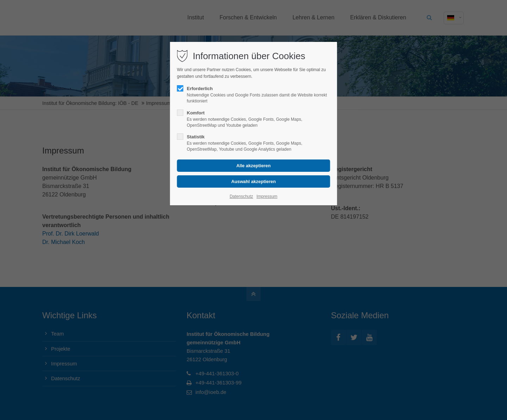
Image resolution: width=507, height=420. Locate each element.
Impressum (267, 196)
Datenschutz (241, 196)
